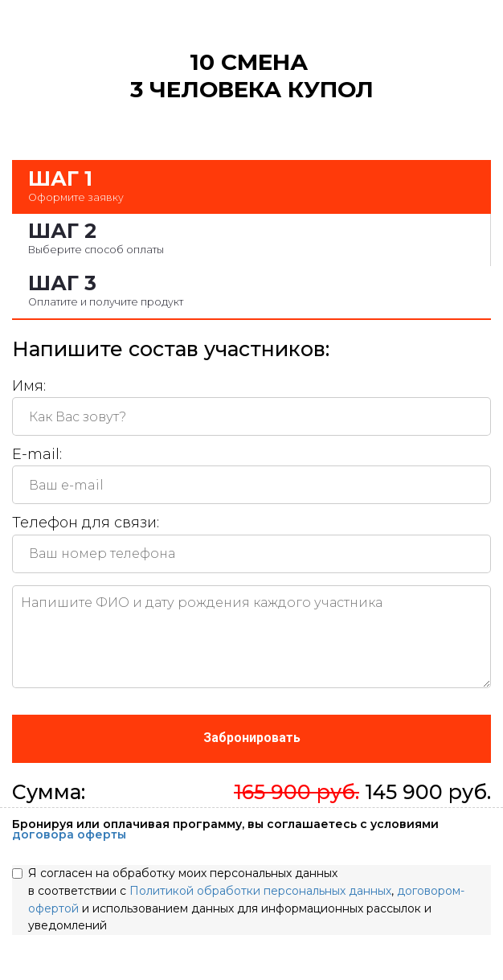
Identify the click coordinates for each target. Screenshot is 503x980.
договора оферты (69, 834)
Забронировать (252, 738)
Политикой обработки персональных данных (260, 891)
